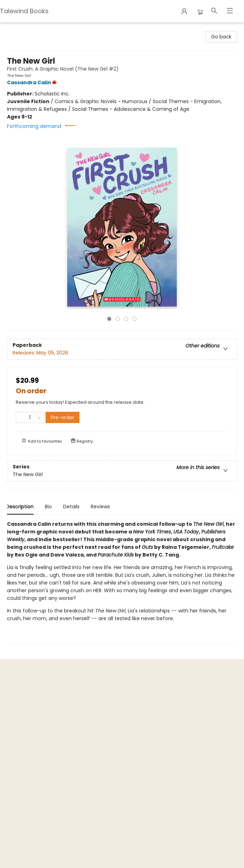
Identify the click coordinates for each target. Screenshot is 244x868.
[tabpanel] (122, 582)
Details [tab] (72, 507)
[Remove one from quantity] (20, 417)
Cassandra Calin (33, 83)
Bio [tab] (49, 507)
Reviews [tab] (101, 507)
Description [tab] (21, 507)
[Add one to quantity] (39, 417)
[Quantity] (30, 417)
